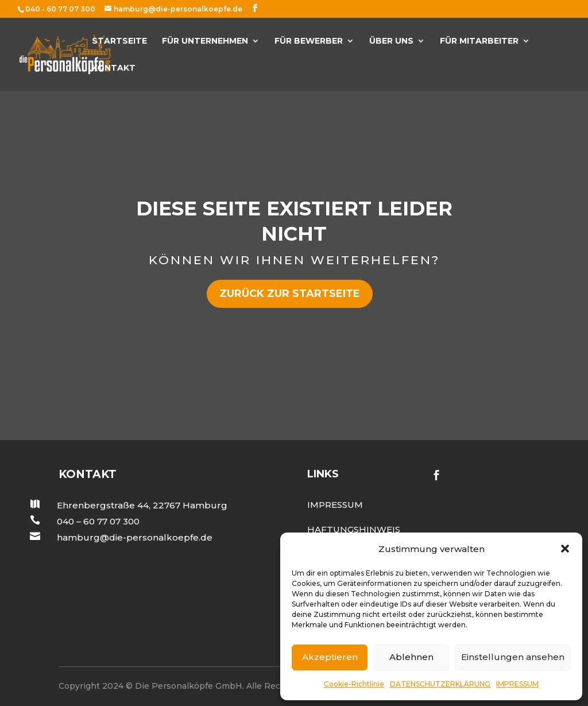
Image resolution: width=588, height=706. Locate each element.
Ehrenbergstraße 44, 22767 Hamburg (142, 505)
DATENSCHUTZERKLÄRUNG (440, 684)
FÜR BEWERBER (309, 41)
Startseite (119, 41)
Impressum (335, 505)
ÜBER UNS (391, 41)
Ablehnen (411, 657)
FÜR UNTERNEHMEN (205, 41)
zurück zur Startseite (290, 294)
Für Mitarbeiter (479, 41)
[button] (565, 549)
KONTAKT (114, 68)
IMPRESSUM (517, 684)
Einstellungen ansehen (513, 657)
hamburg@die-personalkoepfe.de (135, 537)
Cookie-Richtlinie (354, 684)
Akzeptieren (330, 657)
